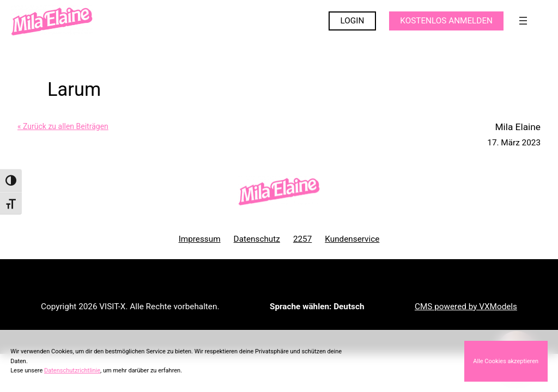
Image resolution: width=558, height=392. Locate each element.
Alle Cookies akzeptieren (506, 361)
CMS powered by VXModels (466, 307)
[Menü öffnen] (523, 21)
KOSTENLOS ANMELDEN (446, 21)
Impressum (200, 239)
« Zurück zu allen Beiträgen (63, 126)
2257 (302, 239)
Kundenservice (352, 239)
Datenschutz (257, 239)
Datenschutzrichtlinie (72, 370)
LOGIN (353, 21)
